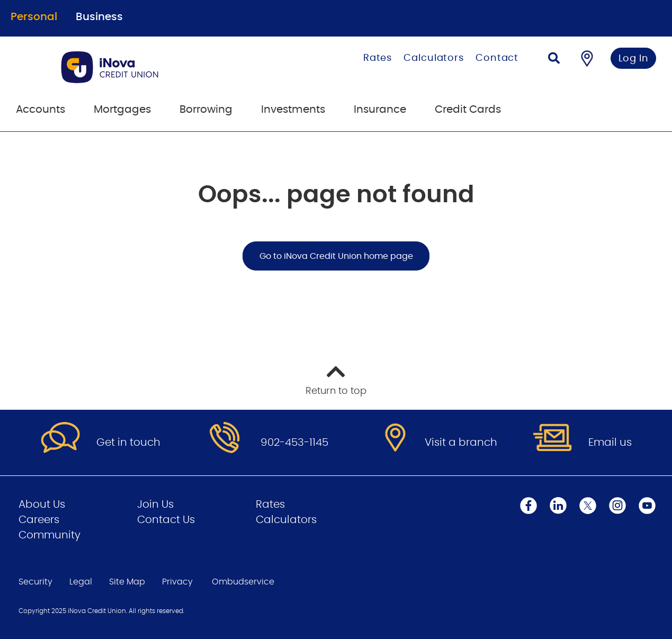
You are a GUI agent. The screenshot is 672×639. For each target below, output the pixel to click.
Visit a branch (461, 443)
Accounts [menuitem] (41, 110)
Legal (81, 582)
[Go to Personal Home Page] (148, 67)
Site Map (127, 582)
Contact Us (166, 520)
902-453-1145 (294, 443)
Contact (497, 58)
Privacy (177, 582)
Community (50, 535)
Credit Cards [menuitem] (468, 110)
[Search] (554, 60)
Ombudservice (243, 582)
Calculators (434, 58)
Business (99, 17)
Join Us (155, 505)
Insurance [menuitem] (380, 110)
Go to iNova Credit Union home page (336, 256)
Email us (610, 443)
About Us (42, 505)
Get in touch (128, 443)
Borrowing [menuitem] (206, 110)
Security (35, 582)
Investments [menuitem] (293, 110)
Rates (378, 58)
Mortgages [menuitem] (122, 110)
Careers (39, 520)
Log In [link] (634, 59)
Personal (34, 17)
